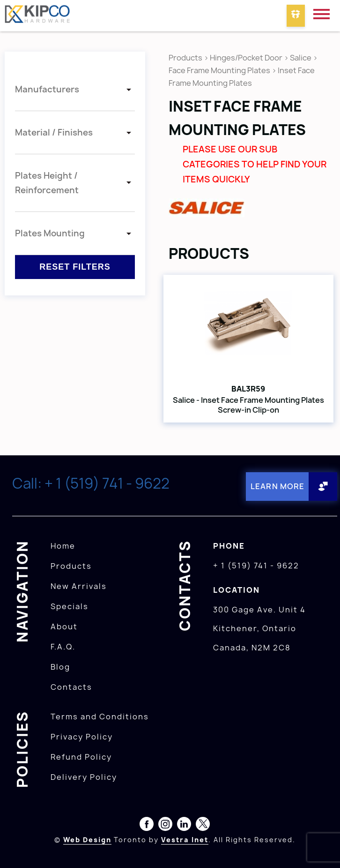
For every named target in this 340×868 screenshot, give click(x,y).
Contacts (71, 687)
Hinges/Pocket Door (246, 58)
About (64, 626)
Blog (60, 666)
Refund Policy (81, 756)
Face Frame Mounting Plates (219, 70)
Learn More (277, 486)
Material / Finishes (54, 132)
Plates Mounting (50, 233)
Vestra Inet (185, 839)
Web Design (87, 839)
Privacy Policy (82, 736)
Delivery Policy (84, 777)
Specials (70, 606)
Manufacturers (47, 89)
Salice (301, 58)
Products (185, 58)
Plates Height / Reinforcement (47, 183)
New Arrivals (79, 586)
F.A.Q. (63, 646)
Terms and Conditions (100, 716)
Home (63, 545)
